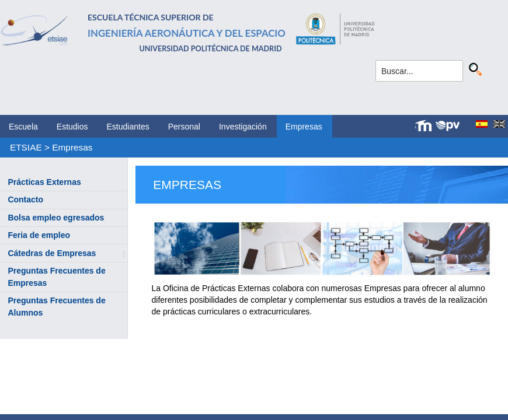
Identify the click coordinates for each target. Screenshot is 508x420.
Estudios (72, 127)
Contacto (25, 199)
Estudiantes (128, 127)
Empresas (304, 127)
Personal (184, 127)
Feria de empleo (39, 235)
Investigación (243, 127)
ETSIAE (26, 147)
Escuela (23, 127)
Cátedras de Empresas (52, 253)
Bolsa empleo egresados (56, 218)
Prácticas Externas (44, 182)
